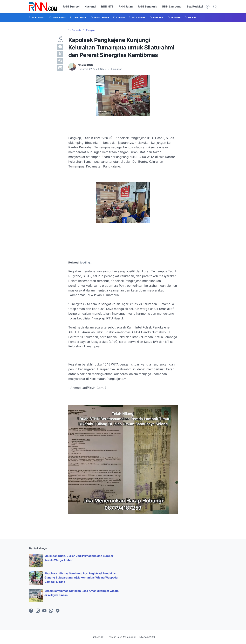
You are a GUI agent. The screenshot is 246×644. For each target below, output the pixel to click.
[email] (60, 68)
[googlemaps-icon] (58, 611)
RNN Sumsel (71, 6)
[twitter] (60, 54)
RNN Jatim (126, 6)
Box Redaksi (195, 6)
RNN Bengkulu (148, 6)
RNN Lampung (172, 6)
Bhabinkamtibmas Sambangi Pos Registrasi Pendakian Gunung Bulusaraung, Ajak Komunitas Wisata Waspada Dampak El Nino (81, 578)
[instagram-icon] (38, 611)
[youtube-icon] (44, 611)
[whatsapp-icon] (51, 611)
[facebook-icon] (31, 611)
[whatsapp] (60, 61)
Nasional (90, 6)
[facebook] (60, 47)
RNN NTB (107, 6)
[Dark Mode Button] (208, 7)
